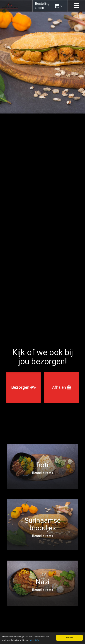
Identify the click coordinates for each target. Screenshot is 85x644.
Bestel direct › (43, 473)
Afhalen (62, 387)
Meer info (34, 640)
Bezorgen (23, 387)
